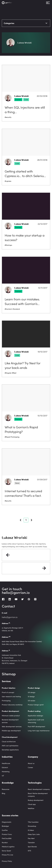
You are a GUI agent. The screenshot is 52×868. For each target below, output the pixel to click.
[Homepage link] (7, 3)
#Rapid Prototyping (12, 437)
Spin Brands (32, 847)
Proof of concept (8, 692)
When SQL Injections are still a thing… (25, 109)
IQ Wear (31, 830)
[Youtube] (16, 599)
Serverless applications (10, 750)
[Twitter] (22, 599)
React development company (39, 789)
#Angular (8, 373)
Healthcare (6, 763)
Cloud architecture (9, 742)
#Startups (8, 245)
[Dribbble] (29, 599)
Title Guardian (33, 822)
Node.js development (36, 800)
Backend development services (10, 721)
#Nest (14, 373)
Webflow (31, 808)
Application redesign (35, 716)
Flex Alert (31, 838)
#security (8, 117)
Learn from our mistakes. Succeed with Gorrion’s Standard (22, 301)
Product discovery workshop (12, 705)
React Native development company (38, 795)
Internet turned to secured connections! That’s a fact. (23, 493)
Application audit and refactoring (36, 721)
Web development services (12, 726)
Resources (6, 789)
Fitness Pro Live (7, 855)
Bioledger (5, 826)
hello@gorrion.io (16, 592)
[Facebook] (3, 599)
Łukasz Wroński (22, 96)
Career (30, 767)
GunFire (5, 830)
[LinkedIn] (10, 599)
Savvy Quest (6, 851)
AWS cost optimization (10, 746)
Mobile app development (11, 731)
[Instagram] (35, 599)
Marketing (6, 772)
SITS (29, 851)
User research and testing (11, 696)
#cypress (8, 181)
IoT (3, 776)
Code (26, 99)
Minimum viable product (11, 716)
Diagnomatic (7, 822)
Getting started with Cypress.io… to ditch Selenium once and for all (26, 173)
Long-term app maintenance (39, 731)
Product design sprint (36, 705)
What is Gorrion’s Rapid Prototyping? (21, 429)
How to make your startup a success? (25, 237)
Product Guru (7, 834)
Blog (3, 793)
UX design (32, 692)
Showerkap (32, 826)
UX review (31, 701)
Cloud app (32, 804)
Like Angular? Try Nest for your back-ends (23, 365)
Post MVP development (36, 726)
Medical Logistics (8, 847)
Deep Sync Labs (34, 834)
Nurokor (5, 842)
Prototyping (6, 701)
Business (18, 99)
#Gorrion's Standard (12, 309)
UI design (31, 696)
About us (31, 763)
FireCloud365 (7, 838)
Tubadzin (31, 842)
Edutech (5, 767)
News (17, 483)
